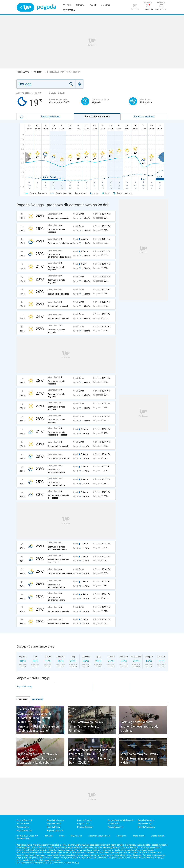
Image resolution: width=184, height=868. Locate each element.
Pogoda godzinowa (50, 117)
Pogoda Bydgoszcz (55, 820)
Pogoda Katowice (146, 820)
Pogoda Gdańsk (84, 820)
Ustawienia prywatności (99, 836)
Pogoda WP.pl (23, 72)
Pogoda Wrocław (24, 830)
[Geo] (79, 84)
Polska (67, 5)
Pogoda (46, 7)
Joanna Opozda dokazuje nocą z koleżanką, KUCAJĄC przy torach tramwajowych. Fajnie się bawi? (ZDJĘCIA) (90, 756)
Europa (80, 5)
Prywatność (76, 836)
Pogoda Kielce (23, 824)
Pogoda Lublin (84, 824)
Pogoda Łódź (113, 824)
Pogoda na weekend (144, 117)
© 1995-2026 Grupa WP (27, 836)
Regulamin (122, 836)
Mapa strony (139, 836)
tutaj (77, 863)
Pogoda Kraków (54, 824)
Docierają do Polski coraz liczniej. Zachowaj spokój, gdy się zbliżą (139, 726)
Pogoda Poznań (54, 827)
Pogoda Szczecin (115, 827)
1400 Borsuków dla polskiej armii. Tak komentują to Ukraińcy (87, 726)
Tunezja (38, 72)
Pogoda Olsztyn (145, 824)
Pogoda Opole (23, 827)
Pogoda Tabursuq (24, 687)
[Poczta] (135, 8)
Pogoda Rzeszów (85, 827)
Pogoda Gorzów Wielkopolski (121, 820)
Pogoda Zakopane (55, 830)
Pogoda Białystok (24, 820)
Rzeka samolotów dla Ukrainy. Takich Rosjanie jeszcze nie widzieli (139, 758)
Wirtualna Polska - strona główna (25, 7)
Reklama (48, 836)
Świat (93, 5)
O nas (62, 836)
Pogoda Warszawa (146, 827)
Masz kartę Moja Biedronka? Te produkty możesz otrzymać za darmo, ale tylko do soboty (38, 758)
